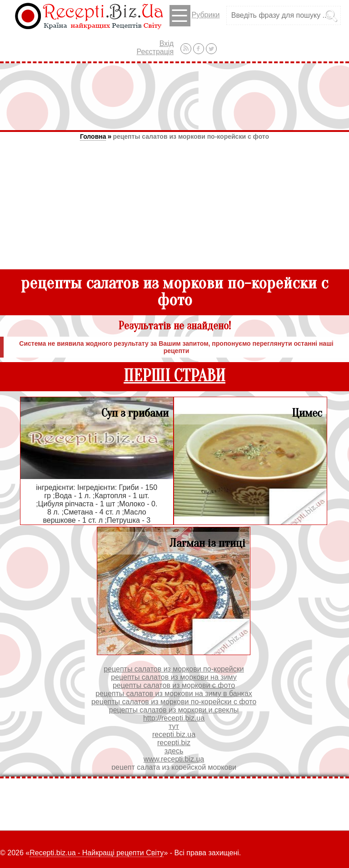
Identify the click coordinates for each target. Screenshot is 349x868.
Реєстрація (155, 52)
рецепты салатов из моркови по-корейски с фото (191, 136)
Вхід (167, 43)
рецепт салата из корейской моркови (174, 767)
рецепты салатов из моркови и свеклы (174, 710)
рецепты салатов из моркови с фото (174, 685)
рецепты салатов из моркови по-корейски (174, 669)
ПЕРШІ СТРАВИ (174, 376)
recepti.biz (174, 743)
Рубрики (195, 16)
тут (174, 726)
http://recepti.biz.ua (174, 718)
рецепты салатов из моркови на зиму (174, 677)
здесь (174, 751)
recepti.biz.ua (174, 734)
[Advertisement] (174, 96)
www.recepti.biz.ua (174, 759)
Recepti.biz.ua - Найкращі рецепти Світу (97, 853)
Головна (93, 136)
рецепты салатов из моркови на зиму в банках (174, 694)
